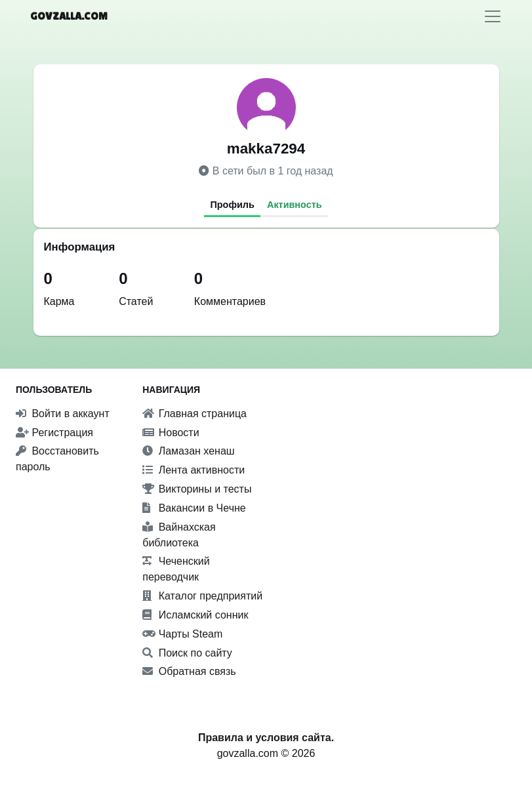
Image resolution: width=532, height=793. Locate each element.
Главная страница (194, 414)
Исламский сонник (195, 615)
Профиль (232, 205)
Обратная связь (189, 671)
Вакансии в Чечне (194, 508)
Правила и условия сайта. (266, 738)
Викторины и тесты (197, 489)
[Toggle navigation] (493, 16)
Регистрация (54, 433)
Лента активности (194, 470)
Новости (171, 433)
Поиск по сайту (187, 653)
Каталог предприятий (202, 596)
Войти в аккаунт (63, 414)
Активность (295, 205)
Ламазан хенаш (188, 451)
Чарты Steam (182, 634)
